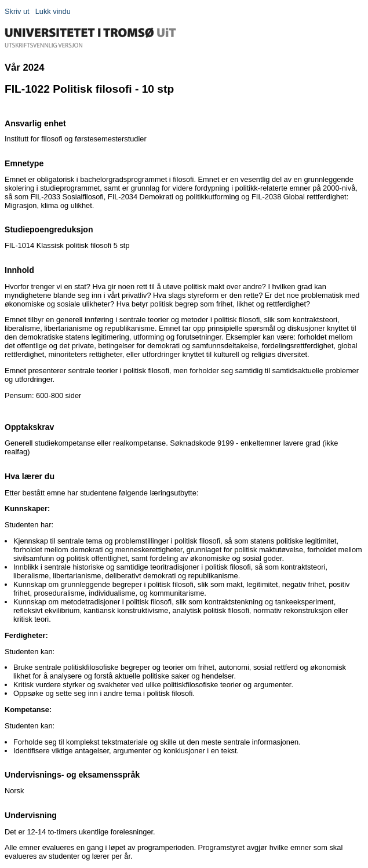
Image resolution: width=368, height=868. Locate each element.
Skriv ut (17, 11)
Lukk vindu (53, 11)
